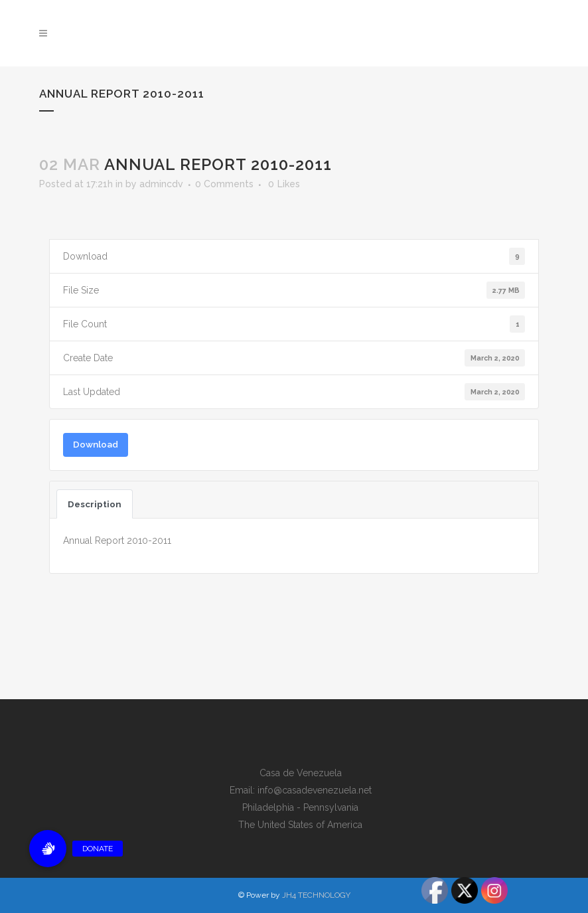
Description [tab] (95, 504)
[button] (48, 849)
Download (96, 444)
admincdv (161, 184)
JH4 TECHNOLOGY (316, 895)
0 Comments (224, 184)
